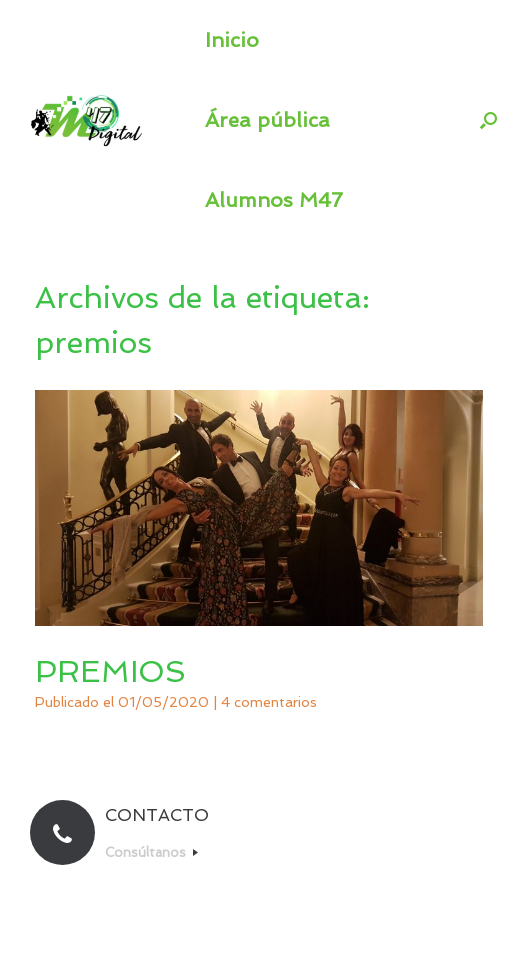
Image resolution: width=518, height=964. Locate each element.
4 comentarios (269, 702)
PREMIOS (110, 671)
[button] (488, 120)
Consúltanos (151, 852)
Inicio (232, 40)
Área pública (267, 120)
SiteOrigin (295, 925)
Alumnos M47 (274, 200)
